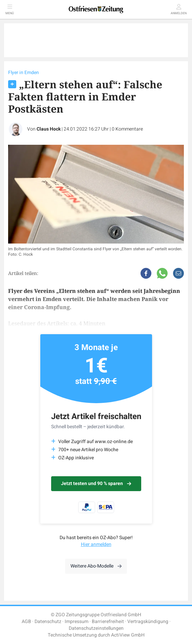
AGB (26, 622)
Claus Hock (49, 129)
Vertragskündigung (148, 622)
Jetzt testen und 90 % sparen (96, 484)
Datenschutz (48, 622)
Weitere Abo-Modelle (96, 566)
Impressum (77, 622)
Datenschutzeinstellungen (96, 628)
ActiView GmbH (128, 635)
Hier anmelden (96, 544)
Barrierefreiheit (108, 622)
